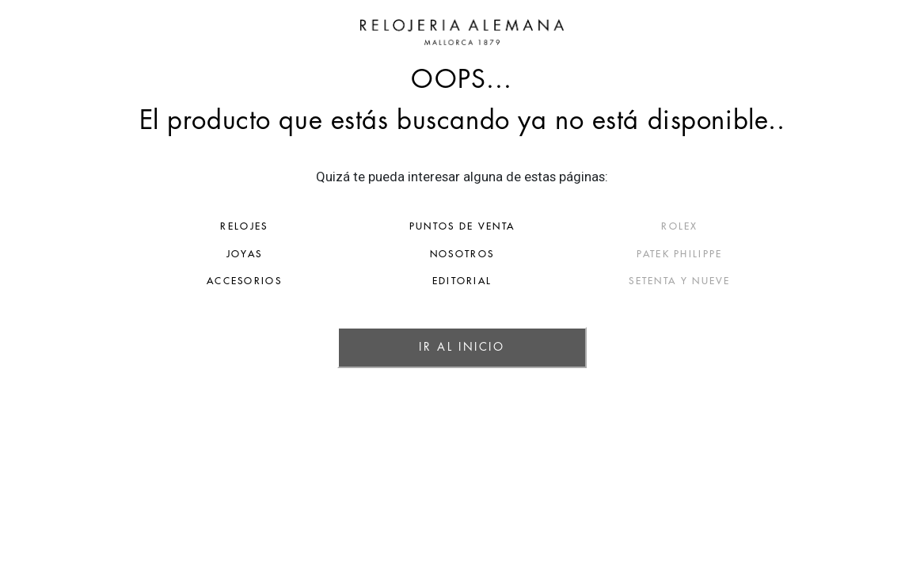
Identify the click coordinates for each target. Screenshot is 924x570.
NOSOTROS (462, 254)
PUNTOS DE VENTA (462, 226)
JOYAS (171, 254)
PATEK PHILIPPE (753, 254)
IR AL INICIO (462, 347)
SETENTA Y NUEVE (753, 281)
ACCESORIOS (171, 281)
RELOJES (170, 226)
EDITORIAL (462, 281)
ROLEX (753, 226)
